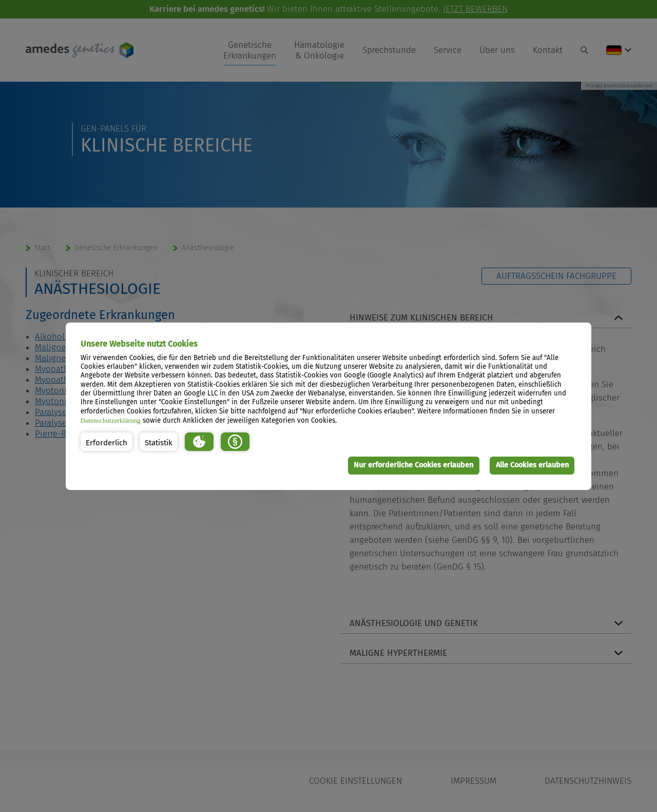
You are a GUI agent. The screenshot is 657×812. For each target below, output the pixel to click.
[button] (107, 442)
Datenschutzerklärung (111, 420)
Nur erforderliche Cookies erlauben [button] (413, 465)
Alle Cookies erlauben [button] (532, 465)
